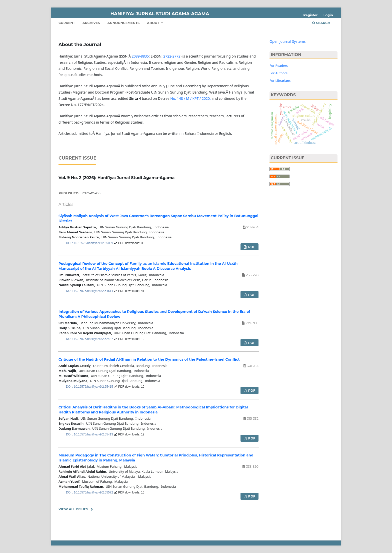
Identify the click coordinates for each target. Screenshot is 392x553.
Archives (91, 23)
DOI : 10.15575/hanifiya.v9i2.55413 (90, 434)
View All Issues (73, 509)
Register (310, 15)
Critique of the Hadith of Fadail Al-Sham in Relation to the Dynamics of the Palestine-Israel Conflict (149, 359)
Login (328, 15)
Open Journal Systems (288, 41)
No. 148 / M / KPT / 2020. (190, 98)
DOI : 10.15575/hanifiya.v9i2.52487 (90, 339)
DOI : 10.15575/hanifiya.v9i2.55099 (90, 243)
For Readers (279, 66)
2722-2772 (172, 56)
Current (67, 23)
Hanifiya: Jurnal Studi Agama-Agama (160, 14)
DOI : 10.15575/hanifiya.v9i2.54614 (90, 291)
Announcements (123, 23)
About (154, 23)
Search (321, 23)
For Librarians (280, 81)
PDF (251, 247)
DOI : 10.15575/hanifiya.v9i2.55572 (90, 492)
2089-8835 (140, 56)
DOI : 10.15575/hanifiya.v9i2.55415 (90, 387)
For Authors (278, 73)
